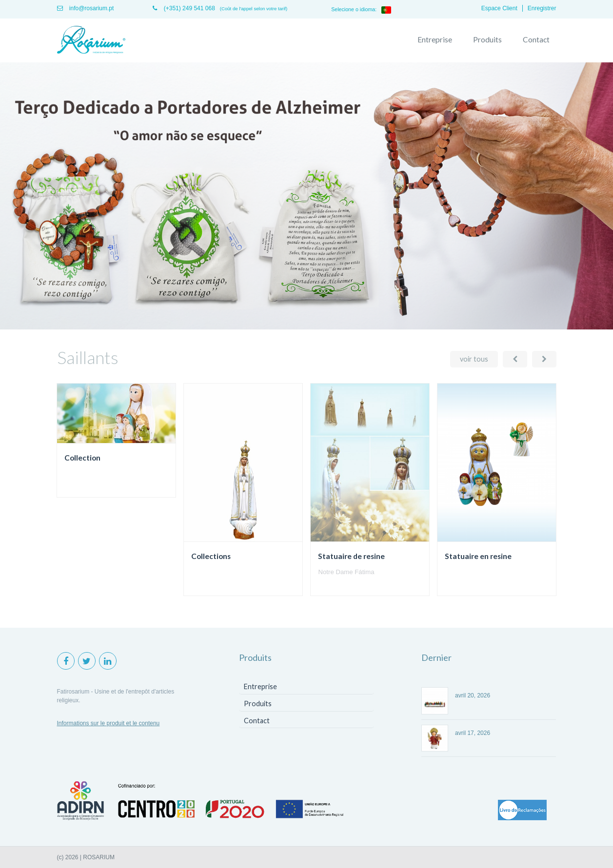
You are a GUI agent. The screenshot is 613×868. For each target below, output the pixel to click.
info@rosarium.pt (86, 8)
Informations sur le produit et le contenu (109, 723)
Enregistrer (542, 8)
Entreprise (435, 39)
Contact (536, 39)
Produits (487, 39)
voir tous (474, 359)
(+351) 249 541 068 (184, 8)
